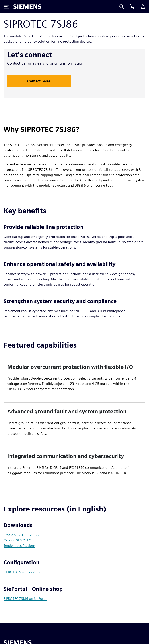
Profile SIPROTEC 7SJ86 (21, 535)
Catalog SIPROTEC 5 (19, 540)
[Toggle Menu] (7, 7)
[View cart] (132, 7)
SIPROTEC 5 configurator (22, 572)
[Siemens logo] (27, 7)
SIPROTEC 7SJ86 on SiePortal (25, 599)
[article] (74, 380)
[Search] (122, 7)
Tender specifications (19, 546)
